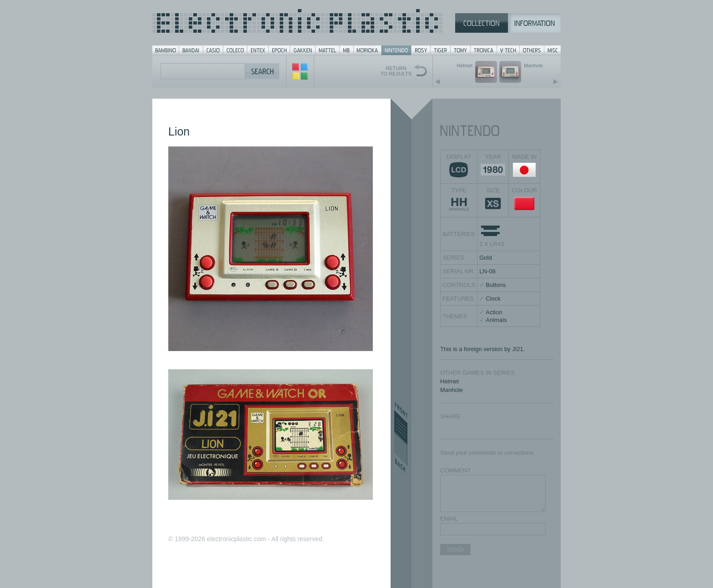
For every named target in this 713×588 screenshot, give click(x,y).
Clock (493, 299)
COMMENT (455, 470)
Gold (485, 258)
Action (494, 312)
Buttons (496, 285)
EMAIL (449, 519)
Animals (496, 320)
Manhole (452, 390)
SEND (455, 550)
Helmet (449, 381)
